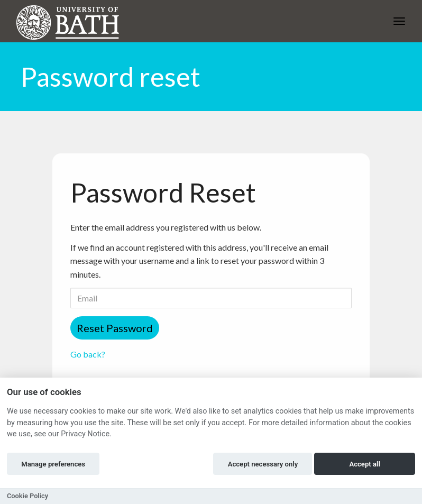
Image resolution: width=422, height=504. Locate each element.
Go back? (88, 354)
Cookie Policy (27, 496)
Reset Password (115, 328)
